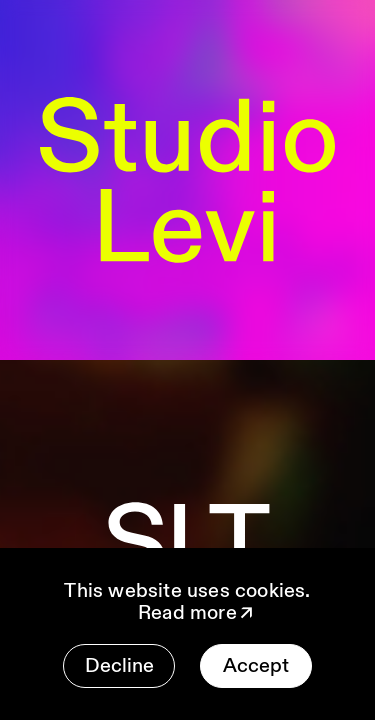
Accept (256, 665)
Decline (119, 665)
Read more (197, 613)
